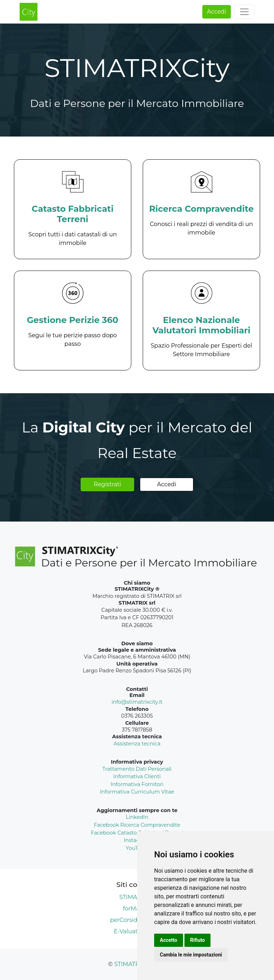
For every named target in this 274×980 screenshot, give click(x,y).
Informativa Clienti (137, 776)
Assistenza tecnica (137, 744)
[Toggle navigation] (244, 12)
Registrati (108, 484)
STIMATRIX (130, 964)
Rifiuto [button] (198, 940)
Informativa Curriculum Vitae (137, 792)
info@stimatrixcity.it (137, 702)
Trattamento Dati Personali (137, 769)
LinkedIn (137, 817)
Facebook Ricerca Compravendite (137, 825)
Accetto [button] (169, 940)
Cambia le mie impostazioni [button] (191, 955)
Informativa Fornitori (137, 784)
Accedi (217, 12)
